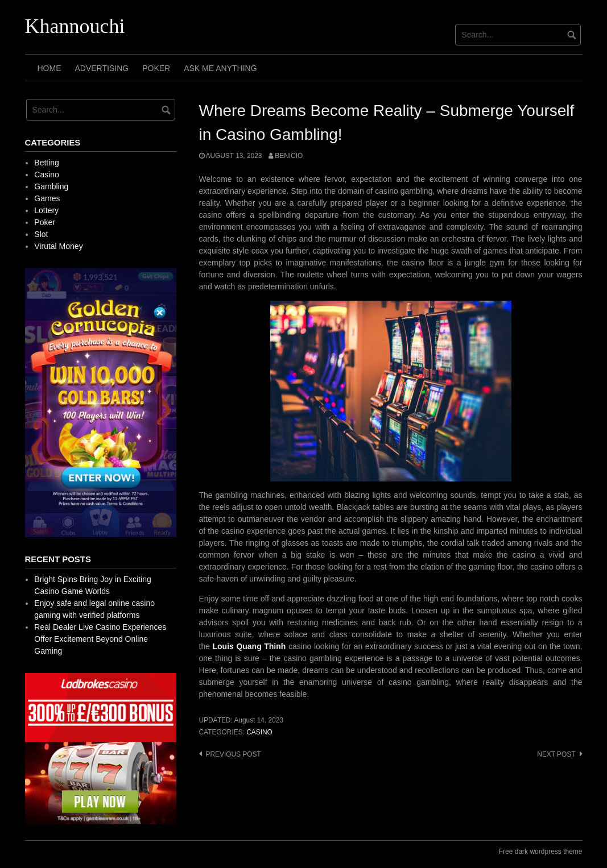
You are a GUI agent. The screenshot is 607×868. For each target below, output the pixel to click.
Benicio (289, 156)
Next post (556, 754)
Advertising (102, 68)
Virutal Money (58, 246)
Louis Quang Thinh (249, 646)
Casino (259, 732)
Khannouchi (75, 26)
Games (47, 198)
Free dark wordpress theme (541, 852)
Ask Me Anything (220, 68)
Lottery (46, 210)
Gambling (51, 186)
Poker (156, 68)
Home (49, 68)
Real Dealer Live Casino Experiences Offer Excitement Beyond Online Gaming (100, 639)
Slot (41, 234)
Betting (47, 163)
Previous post (234, 754)
